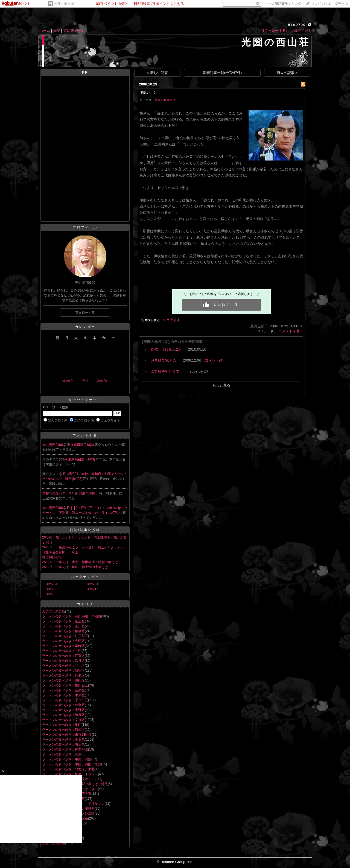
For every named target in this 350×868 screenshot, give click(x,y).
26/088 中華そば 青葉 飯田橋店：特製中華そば (80, 562)
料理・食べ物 (64, 4)
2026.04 (51, 584)
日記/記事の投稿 (85, 530)
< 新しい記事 (158, 73)
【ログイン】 (301, 31)
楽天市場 (341, 4)
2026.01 (92, 584)
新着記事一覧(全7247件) (222, 73)
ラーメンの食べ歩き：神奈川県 (65, 749)
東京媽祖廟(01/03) (81, 445)
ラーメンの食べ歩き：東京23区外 (67, 735)
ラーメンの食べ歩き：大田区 (63, 641)
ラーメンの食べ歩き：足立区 (63, 621)
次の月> (102, 381)
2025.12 (92, 589)
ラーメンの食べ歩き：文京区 (63, 720)
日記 (57, 31)
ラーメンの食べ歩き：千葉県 (63, 740)
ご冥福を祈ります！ (167, 371)
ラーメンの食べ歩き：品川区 (63, 666)
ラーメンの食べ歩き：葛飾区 (63, 646)
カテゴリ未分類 (54, 611)
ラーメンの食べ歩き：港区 (62, 725)
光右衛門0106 (53, 445)
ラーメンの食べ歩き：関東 (62, 754)
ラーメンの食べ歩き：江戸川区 (65, 636)
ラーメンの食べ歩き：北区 (62, 651)
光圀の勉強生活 (165, 100)
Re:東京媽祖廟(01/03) (80, 459)
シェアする (172, 320)
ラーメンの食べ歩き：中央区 (63, 695)
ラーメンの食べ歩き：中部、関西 (67, 759)
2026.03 (51, 589)
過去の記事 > (287, 73)
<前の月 (67, 381)
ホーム (45, 31)
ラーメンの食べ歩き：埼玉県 (63, 744)
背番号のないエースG (58, 493)
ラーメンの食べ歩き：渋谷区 (63, 661)
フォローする (85, 313)
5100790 (297, 25)
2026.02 (51, 594)
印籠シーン (148, 92)
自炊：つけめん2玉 (166, 349)
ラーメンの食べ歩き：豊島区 (63, 705)
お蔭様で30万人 (164, 360)
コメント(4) (214, 360)
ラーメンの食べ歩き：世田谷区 (65, 685)
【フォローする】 (275, 31)
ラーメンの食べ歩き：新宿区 (63, 671)
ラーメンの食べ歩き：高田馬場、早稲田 (72, 616)
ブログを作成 (321, 4)
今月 (85, 381)
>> (284, 4)
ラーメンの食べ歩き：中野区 (63, 710)
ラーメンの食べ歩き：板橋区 (63, 631)
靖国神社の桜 (52, 557)
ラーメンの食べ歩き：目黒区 (63, 730)
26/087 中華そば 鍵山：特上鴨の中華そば (75, 567)
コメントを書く (291, 331)
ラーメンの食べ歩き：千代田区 (65, 700)
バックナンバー (85, 577)
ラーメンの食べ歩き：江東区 (63, 656)
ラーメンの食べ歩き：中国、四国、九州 (72, 764)
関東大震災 (87, 493)
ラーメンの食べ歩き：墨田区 (63, 680)
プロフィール (74, 31)
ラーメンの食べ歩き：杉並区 (63, 675)
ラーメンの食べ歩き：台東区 (63, 690)
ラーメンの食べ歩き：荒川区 (63, 626)
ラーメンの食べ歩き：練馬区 (63, 715)
